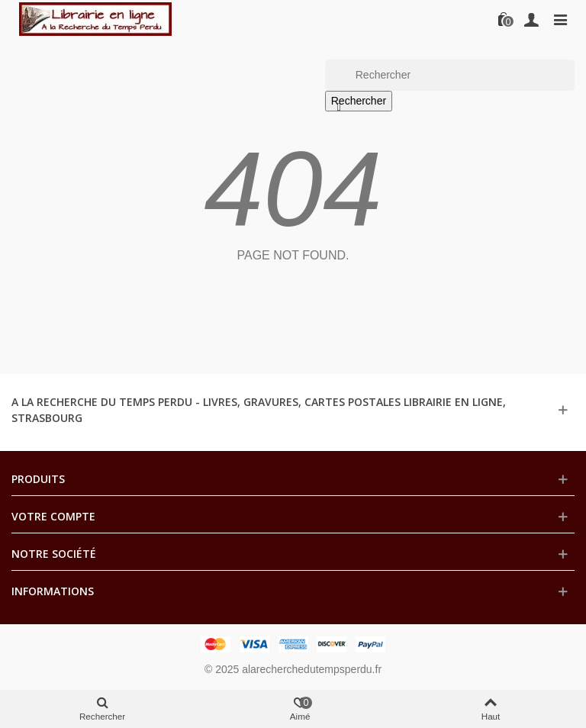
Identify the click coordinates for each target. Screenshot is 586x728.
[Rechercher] (450, 75)
